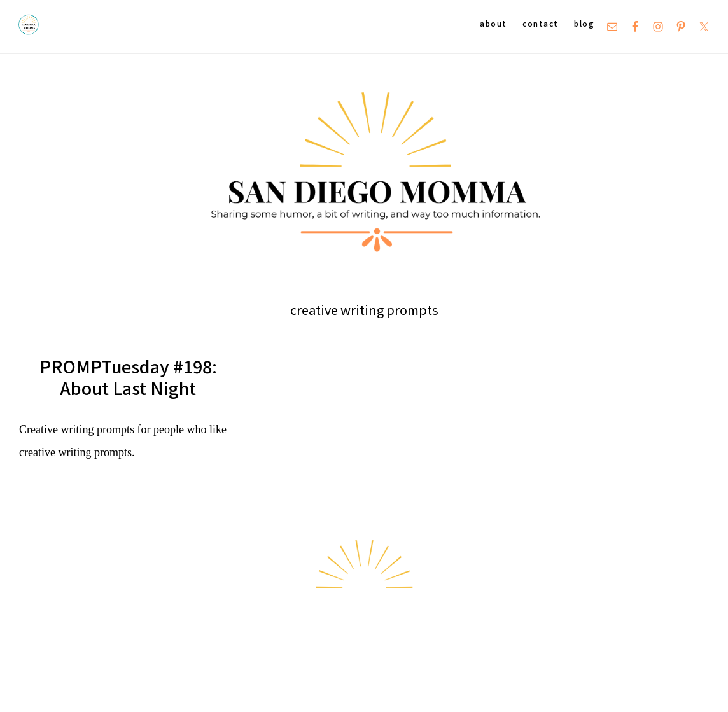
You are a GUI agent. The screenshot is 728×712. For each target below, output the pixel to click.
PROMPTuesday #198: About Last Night (128, 377)
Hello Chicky (680, 687)
